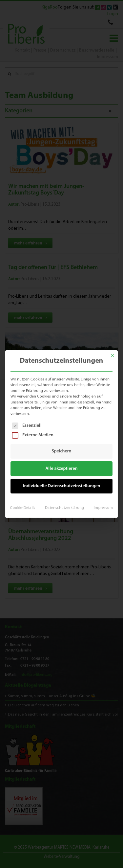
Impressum (102, 505)
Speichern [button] (61, 451)
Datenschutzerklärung (64, 505)
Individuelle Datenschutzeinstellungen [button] (61, 485)
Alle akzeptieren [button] (61, 468)
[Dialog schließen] (115, 352)
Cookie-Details (24, 505)
